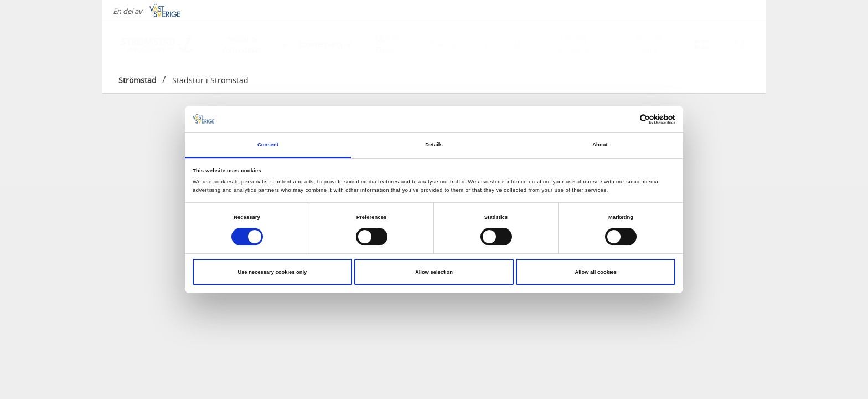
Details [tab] (434, 145)
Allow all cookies (595, 272)
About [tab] (600, 145)
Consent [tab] (268, 145)
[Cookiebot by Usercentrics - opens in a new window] (627, 119)
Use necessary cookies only (272, 272)
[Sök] (741, 44)
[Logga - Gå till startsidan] (157, 44)
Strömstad (138, 80)
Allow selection (434, 272)
